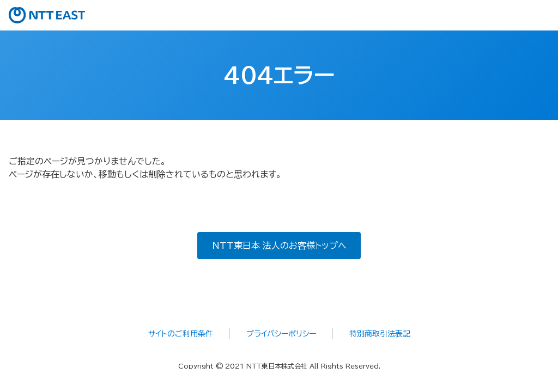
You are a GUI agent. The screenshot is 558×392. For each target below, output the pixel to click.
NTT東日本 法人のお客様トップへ (279, 246)
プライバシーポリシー (281, 334)
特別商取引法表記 (380, 334)
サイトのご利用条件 (181, 334)
